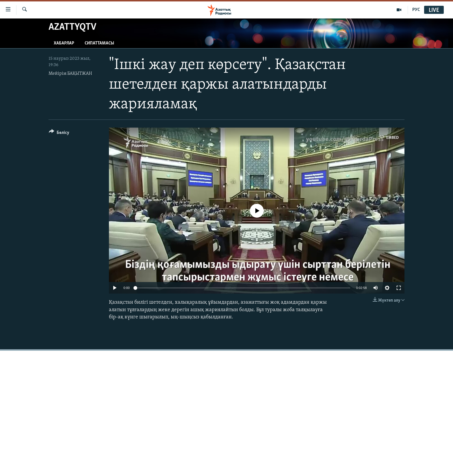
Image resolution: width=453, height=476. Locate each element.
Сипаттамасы (99, 43)
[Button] (59, 134)
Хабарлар (64, 43)
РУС (416, 10)
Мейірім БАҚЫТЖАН (70, 74)
